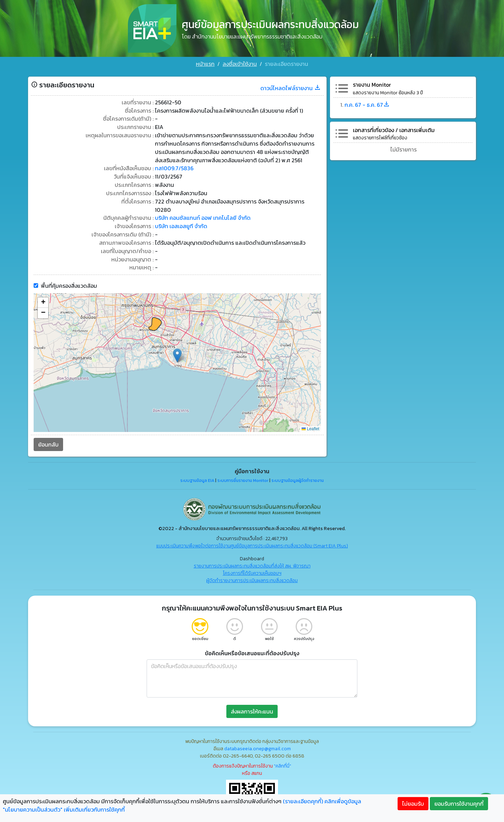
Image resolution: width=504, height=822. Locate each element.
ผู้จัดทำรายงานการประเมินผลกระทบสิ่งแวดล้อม (252, 579)
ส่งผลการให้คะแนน (252, 710)
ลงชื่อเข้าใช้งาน (240, 64)
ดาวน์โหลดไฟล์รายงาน (291, 85)
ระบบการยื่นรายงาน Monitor (243, 479)
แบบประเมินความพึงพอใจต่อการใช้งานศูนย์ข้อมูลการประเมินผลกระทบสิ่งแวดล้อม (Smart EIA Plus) (252, 544)
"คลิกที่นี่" (283, 764)
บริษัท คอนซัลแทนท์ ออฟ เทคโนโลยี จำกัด (202, 216)
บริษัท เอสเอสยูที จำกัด (180, 224)
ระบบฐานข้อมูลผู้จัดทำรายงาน (298, 479)
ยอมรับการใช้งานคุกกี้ (459, 804)
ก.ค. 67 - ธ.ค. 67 (368, 102)
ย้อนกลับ (47, 443)
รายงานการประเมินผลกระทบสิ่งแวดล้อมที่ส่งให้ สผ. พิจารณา (252, 564)
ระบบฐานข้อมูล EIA (197, 479)
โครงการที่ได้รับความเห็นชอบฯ (252, 572)
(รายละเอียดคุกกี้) (303, 801)
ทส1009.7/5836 (174, 166)
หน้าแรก (205, 64)
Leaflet (311, 427)
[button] (177, 354)
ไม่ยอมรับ (413, 804)
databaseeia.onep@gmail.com (258, 747)
